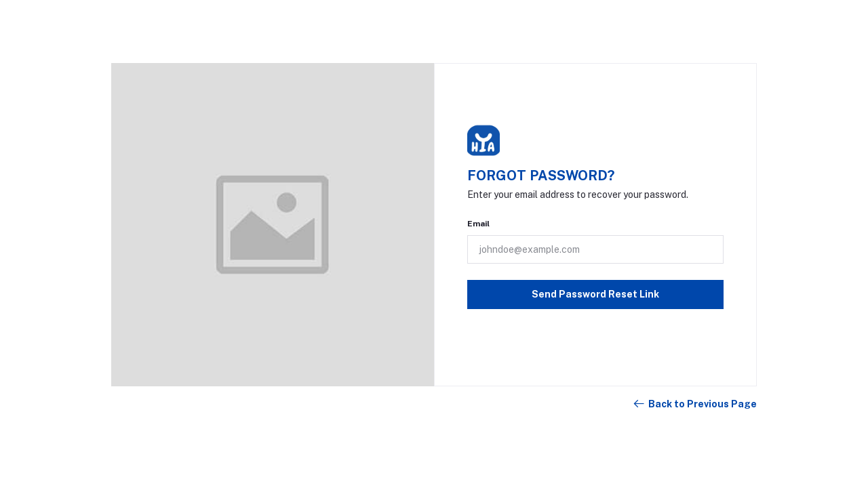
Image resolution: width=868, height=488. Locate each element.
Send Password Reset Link (595, 294)
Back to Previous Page (694, 404)
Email (478, 224)
